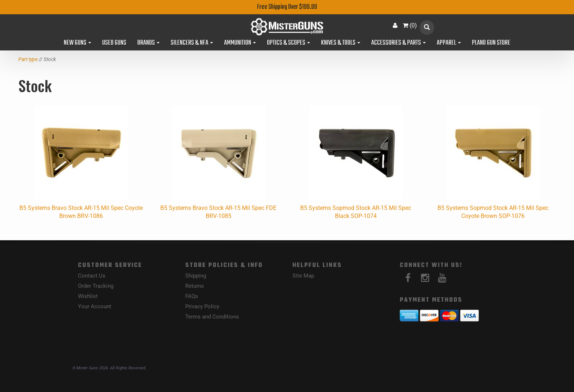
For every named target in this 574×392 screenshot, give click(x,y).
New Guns (77, 43)
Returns (195, 286)
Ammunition (240, 43)
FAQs (192, 296)
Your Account (95, 306)
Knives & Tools (341, 43)
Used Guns (114, 43)
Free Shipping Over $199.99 (287, 7)
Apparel (449, 43)
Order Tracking (96, 286)
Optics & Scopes (288, 43)
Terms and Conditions (212, 317)
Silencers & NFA (192, 43)
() (410, 25)
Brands (148, 43)
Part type (28, 59)
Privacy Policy (202, 306)
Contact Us (92, 276)
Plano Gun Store (491, 43)
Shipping (196, 276)
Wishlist (88, 296)
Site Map (303, 276)
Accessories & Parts (398, 43)
